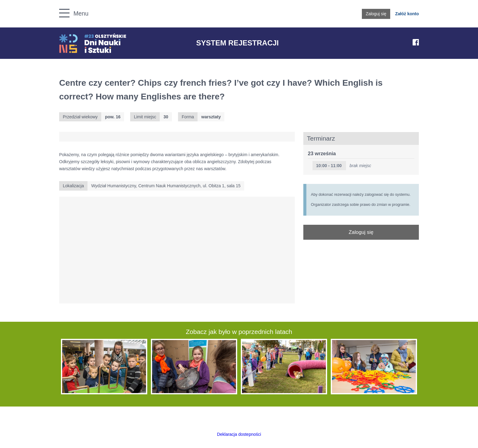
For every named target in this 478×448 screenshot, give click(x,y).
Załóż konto (407, 14)
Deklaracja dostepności (239, 434)
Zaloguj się (376, 14)
